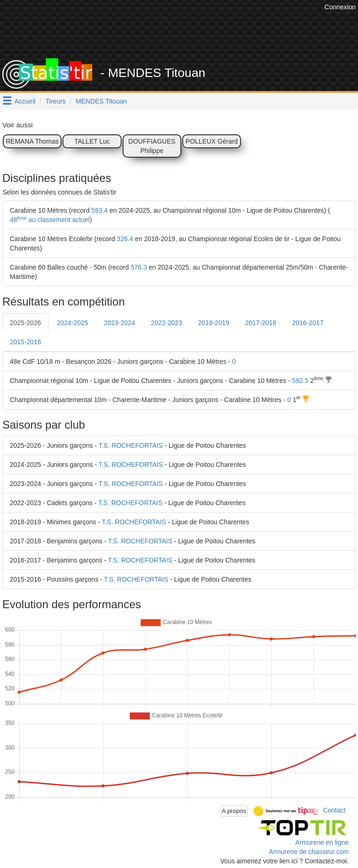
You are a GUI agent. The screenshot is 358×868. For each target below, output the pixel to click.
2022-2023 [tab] (167, 323)
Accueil (25, 101)
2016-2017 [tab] (308, 323)
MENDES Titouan (102, 101)
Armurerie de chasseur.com (309, 852)
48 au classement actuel (50, 220)
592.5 (300, 381)
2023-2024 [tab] (120, 323)
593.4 (100, 210)
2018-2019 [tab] (214, 323)
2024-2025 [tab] (72, 323)
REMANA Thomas (32, 141)
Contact (334, 810)
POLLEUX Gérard (212, 141)
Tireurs (56, 101)
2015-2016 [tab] (25, 342)
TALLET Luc (92, 141)
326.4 (125, 239)
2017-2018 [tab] (261, 323)
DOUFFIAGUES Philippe (152, 146)
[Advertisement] (186, 35)
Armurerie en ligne (322, 842)
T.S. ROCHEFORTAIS (131, 445)
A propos (234, 811)
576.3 (139, 267)
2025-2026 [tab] (25, 323)
